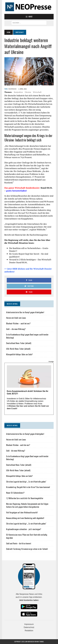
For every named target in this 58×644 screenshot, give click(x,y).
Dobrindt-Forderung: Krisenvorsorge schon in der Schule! (27, 549)
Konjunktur (18, 92)
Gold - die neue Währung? (16, 451)
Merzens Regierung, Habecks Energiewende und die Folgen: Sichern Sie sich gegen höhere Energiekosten (27, 505)
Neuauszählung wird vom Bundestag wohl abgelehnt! (25, 518)
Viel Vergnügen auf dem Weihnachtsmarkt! (22, 512)
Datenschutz (29, 627)
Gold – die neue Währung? (16, 329)
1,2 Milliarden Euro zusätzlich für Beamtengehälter (25, 498)
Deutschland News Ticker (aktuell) (19, 343)
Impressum (29, 624)
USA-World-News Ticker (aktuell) (18, 349)
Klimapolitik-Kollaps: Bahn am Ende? (19, 354)
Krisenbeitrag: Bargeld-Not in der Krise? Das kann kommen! (28, 487)
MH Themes (40, 642)
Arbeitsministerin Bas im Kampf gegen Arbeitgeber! (25, 312)
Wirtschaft (37, 92)
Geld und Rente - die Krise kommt (19, 543)
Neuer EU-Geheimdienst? (15, 493)
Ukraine (28, 92)
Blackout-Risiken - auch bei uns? (18, 445)
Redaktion (29, 631)
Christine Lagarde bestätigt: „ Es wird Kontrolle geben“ (26, 482)
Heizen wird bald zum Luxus (16, 318)
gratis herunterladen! (17, 191)
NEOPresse (12, 89)
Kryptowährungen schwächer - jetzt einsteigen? (24, 529)
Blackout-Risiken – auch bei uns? (18, 323)
